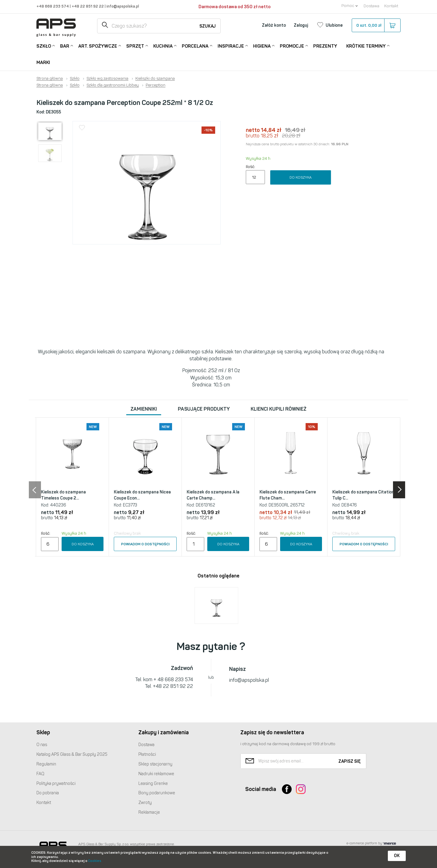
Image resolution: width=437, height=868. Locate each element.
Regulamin (46, 764)
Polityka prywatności (56, 784)
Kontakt (391, 6)
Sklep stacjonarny (155, 764)
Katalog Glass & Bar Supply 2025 (72, 754)
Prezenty (325, 46)
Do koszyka (301, 177)
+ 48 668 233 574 (173, 680)
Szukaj (208, 26)
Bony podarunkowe (157, 793)
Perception (156, 85)
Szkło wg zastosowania (107, 79)
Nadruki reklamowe (156, 774)
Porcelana (195, 46)
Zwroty (145, 803)
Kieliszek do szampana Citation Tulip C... (363, 495)
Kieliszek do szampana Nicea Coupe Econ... (142, 495)
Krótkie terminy (366, 46)
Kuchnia (163, 46)
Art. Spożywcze (98, 46)
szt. (376, 25)
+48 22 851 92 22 (88, 6)
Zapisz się (349, 761)
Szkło (44, 46)
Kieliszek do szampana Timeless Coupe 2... (63, 495)
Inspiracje (231, 46)
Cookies (95, 861)
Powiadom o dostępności (145, 544)
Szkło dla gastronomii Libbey (113, 85)
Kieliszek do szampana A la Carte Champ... (213, 495)
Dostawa (371, 6)
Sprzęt (135, 46)
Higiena (262, 46)
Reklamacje (149, 812)
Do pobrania (48, 793)
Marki (43, 62)
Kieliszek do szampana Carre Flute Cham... (288, 495)
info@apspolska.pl (122, 6)
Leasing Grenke (153, 784)
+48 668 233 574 (53, 6)
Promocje (292, 46)
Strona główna (50, 79)
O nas (42, 745)
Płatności (147, 754)
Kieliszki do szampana (155, 79)
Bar (65, 46)
